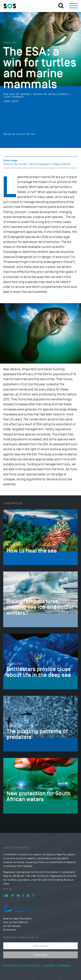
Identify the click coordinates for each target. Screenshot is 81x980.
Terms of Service (12, 965)
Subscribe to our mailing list (21, 937)
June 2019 (11, 101)
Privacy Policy (33, 965)
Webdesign (64, 965)
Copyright (50, 965)
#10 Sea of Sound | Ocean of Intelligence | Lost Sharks (37, 96)
